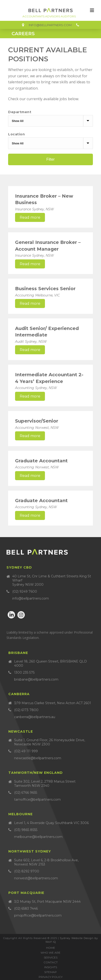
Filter (50, 159)
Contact (51, 962)
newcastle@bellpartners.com (38, 758)
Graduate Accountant (41, 461)
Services (51, 957)
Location (16, 134)
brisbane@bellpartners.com (36, 679)
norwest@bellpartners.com (36, 878)
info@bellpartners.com (50, 25)
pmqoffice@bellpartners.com (38, 915)
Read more (30, 217)
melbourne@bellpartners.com (38, 837)
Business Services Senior (45, 289)
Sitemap (50, 972)
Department (20, 112)
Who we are (50, 953)
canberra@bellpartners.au (35, 717)
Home (51, 948)
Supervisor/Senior (37, 421)
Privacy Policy (51, 977)
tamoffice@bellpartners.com (37, 800)
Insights (51, 967)
